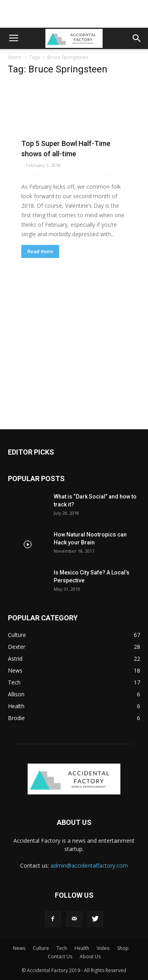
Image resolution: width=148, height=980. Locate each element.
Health (82, 948)
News (19, 948)
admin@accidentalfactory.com (89, 865)
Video (103, 948)
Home (15, 57)
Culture (41, 948)
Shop (123, 948)
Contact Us (60, 956)
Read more (40, 251)
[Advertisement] (74, 14)
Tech (62, 948)
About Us (90, 956)
